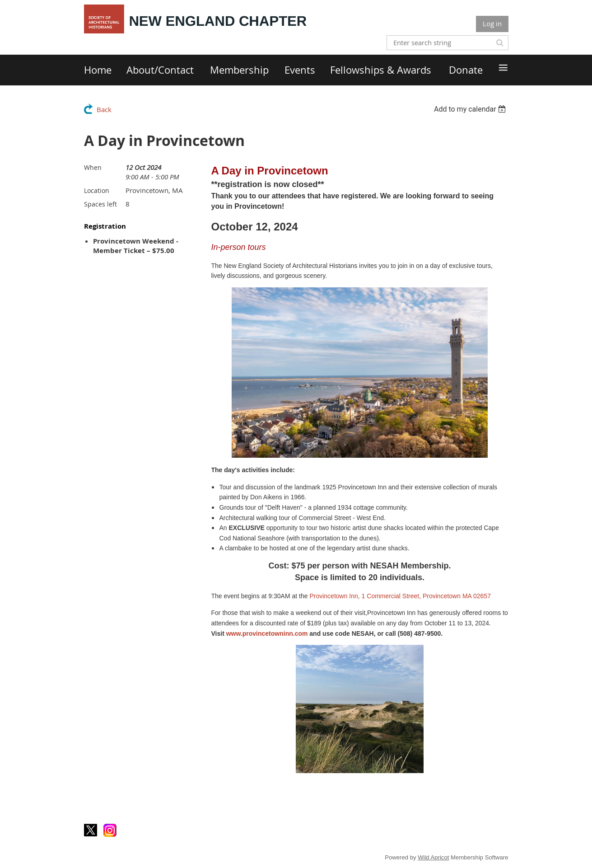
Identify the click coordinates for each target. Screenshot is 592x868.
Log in (492, 23)
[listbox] (471, 109)
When (93, 167)
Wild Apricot (433, 857)
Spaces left (100, 204)
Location (97, 190)
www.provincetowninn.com (267, 633)
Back (104, 109)
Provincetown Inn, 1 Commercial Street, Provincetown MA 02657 (400, 596)
